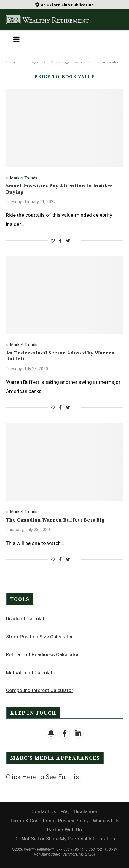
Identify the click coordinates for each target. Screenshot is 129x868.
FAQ (65, 811)
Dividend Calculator (28, 619)
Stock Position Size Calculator (39, 637)
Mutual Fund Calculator (32, 673)
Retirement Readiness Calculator (42, 654)
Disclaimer (86, 811)
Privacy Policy (73, 821)
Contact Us (44, 811)
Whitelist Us (106, 821)
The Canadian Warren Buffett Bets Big (55, 520)
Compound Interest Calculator (40, 690)
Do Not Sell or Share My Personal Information (65, 839)
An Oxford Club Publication (67, 5)
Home (11, 62)
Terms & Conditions (32, 821)
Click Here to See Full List (44, 777)
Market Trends (24, 178)
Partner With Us (64, 830)
